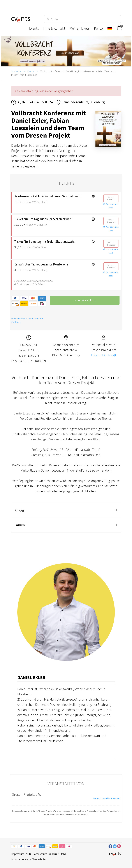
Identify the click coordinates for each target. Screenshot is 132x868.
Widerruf (54, 854)
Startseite (16, 71)
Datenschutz (40, 854)
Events (31, 71)
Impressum (18, 854)
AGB (28, 854)
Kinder (19, 510)
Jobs (63, 854)
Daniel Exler (31, 677)
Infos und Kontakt (104, 355)
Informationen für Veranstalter (29, 859)
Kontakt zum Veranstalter (107, 798)
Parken (20, 525)
